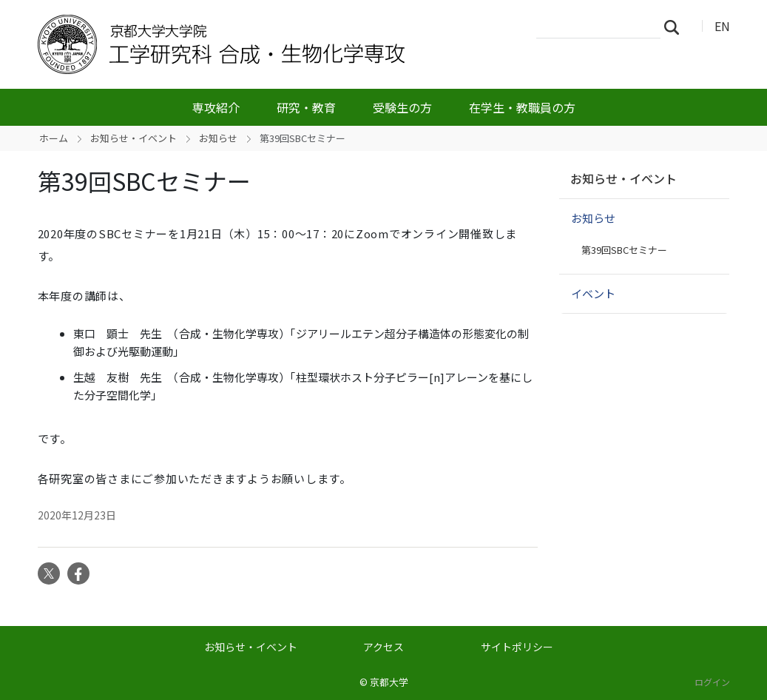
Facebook (78, 573)
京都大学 (389, 682)
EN (722, 26)
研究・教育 (306, 107)
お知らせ (218, 138)
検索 (676, 27)
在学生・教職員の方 (522, 107)
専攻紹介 (216, 107)
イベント (593, 293)
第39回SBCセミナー (624, 250)
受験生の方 (402, 107)
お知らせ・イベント (134, 138)
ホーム (54, 138)
